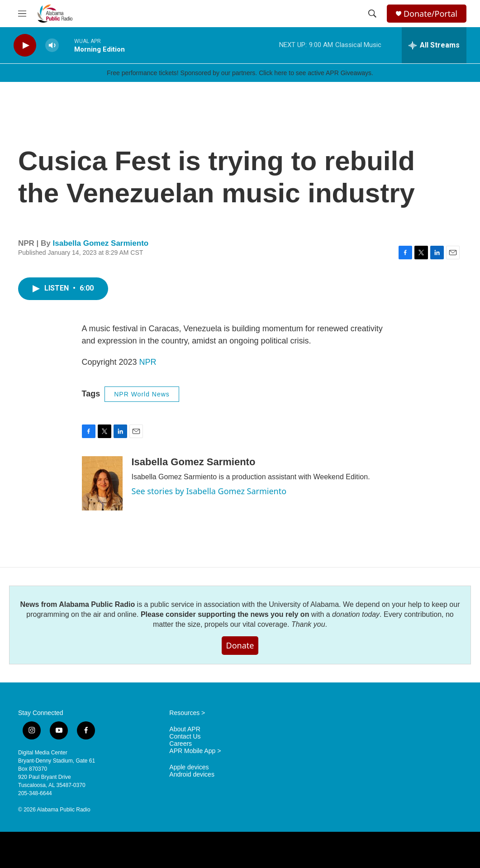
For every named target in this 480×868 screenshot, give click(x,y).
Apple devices (189, 767)
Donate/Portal (430, 14)
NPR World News (142, 394)
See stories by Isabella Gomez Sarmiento (209, 491)
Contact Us (185, 737)
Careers (181, 744)
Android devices (192, 775)
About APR (185, 729)
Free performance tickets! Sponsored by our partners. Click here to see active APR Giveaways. (240, 73)
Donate (240, 645)
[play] (25, 45)
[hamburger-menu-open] (22, 14)
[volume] (52, 45)
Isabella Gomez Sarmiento (101, 243)
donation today (356, 614)
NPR (148, 362)
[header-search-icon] (372, 14)
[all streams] (434, 45)
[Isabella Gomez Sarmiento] (102, 483)
